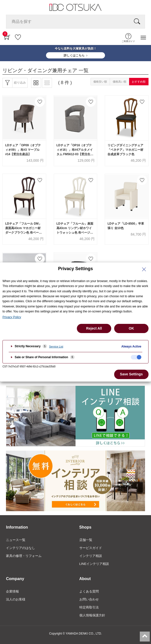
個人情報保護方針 (92, 615)
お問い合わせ (89, 599)
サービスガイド (91, 548)
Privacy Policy (12, 317)
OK (131, 328)
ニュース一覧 (16, 540)
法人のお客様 (16, 599)
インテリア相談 (91, 556)
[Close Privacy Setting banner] (144, 269)
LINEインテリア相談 (94, 564)
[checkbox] (136, 357)
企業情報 (12, 591)
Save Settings (131, 374)
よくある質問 (89, 591)
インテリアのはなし (21, 548)
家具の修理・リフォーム (24, 556)
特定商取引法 (89, 607)
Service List (56, 347)
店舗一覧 (86, 540)
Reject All (94, 328)
